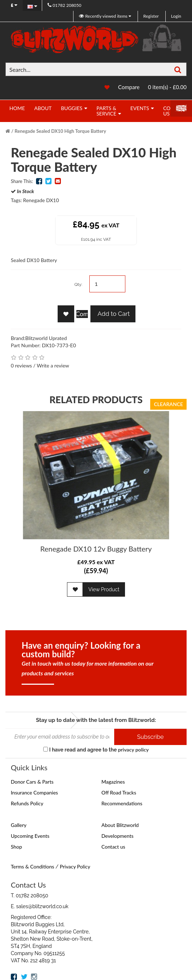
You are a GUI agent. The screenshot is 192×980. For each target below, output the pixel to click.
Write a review (53, 365)
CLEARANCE (168, 404)
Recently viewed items (104, 16)
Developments (118, 836)
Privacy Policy (75, 866)
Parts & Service (106, 111)
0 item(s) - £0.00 (167, 87)
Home (17, 108)
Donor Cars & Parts (32, 782)
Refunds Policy (27, 803)
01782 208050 (64, 5)
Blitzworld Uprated (46, 338)
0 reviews (21, 365)
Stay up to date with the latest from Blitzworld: (96, 720)
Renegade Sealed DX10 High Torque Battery (61, 131)
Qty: (78, 284)
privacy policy (133, 750)
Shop (16, 847)
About (43, 108)
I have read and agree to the (96, 750)
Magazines (113, 782)
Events (140, 108)
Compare (129, 87)
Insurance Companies (34, 792)
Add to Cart (113, 314)
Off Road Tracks (119, 792)
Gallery (19, 825)
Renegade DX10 (41, 200)
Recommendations (122, 803)
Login (176, 16)
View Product (104, 589)
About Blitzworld (120, 825)
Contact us (113, 847)
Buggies (72, 108)
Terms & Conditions (32, 866)
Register (151, 16)
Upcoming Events (30, 836)
